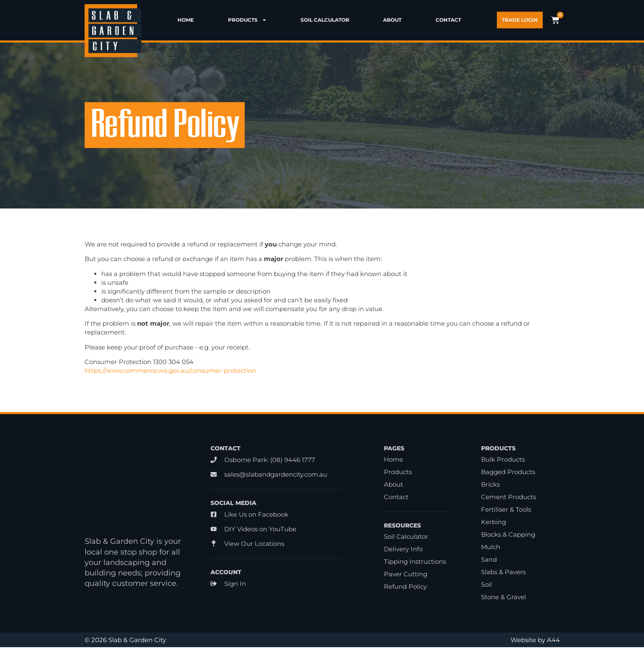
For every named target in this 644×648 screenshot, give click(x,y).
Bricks (490, 485)
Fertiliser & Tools (506, 510)
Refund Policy (405, 587)
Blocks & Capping (508, 535)
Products (247, 20)
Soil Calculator (325, 20)
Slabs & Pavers (503, 573)
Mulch (491, 548)
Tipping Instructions (415, 562)
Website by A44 (535, 641)
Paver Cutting (406, 575)
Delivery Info (403, 550)
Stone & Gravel (504, 598)
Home (186, 20)
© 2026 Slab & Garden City (125, 641)
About (392, 20)
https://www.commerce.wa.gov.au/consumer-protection (170, 371)
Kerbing (494, 523)
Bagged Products (508, 473)
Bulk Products (503, 460)
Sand (489, 560)
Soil (486, 585)
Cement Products (509, 498)
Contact (448, 20)
